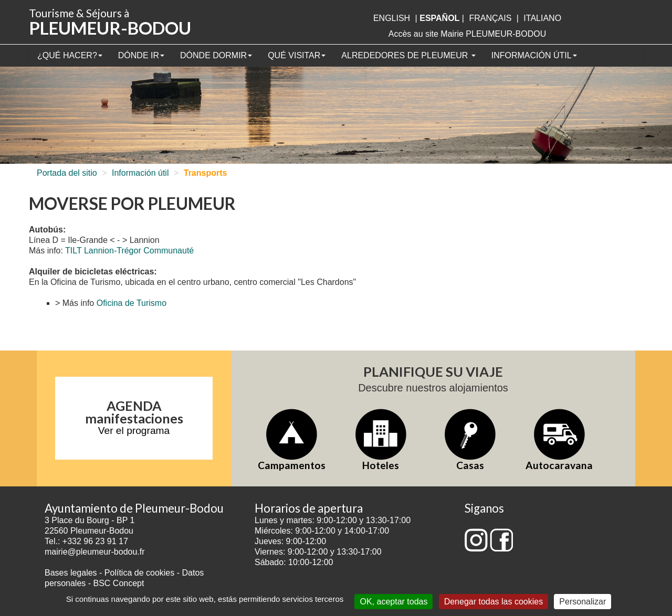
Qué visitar (297, 55)
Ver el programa (134, 431)
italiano (542, 18)
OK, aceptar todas (393, 602)
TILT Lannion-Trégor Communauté (129, 251)
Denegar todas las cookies (494, 602)
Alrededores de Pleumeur (408, 55)
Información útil (534, 55)
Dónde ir (141, 55)
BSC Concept (119, 583)
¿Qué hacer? (70, 55)
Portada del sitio (67, 173)
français (490, 18)
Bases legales (71, 573)
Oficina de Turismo (132, 303)
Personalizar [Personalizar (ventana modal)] (582, 602)
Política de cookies (141, 573)
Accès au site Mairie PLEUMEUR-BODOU (468, 34)
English (392, 18)
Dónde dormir (216, 55)
